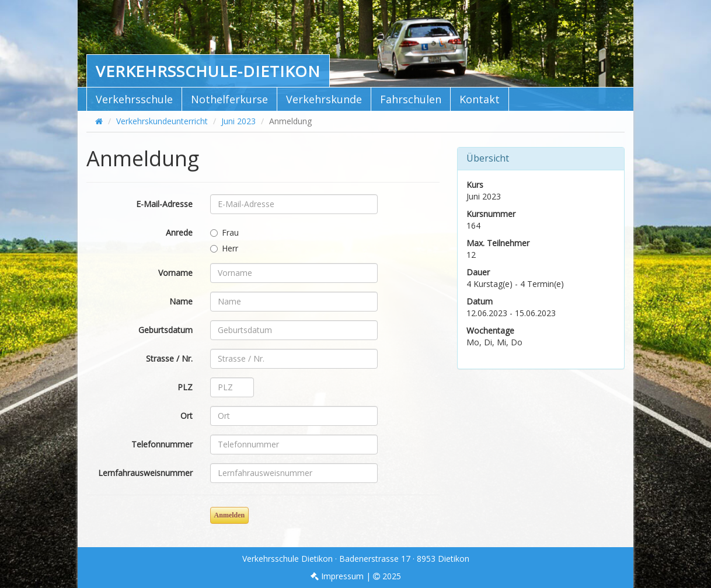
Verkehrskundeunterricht (162, 121)
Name (181, 301)
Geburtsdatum (165, 330)
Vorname (175, 273)
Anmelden (230, 515)
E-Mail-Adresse (164, 204)
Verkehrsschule (134, 99)
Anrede (179, 232)
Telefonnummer (162, 444)
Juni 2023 (238, 121)
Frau (224, 232)
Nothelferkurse (229, 99)
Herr (224, 248)
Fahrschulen (411, 99)
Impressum (337, 576)
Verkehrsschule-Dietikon (208, 71)
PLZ (185, 387)
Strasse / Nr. (169, 358)
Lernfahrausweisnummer (145, 473)
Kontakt (480, 99)
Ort (187, 416)
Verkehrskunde (324, 99)
